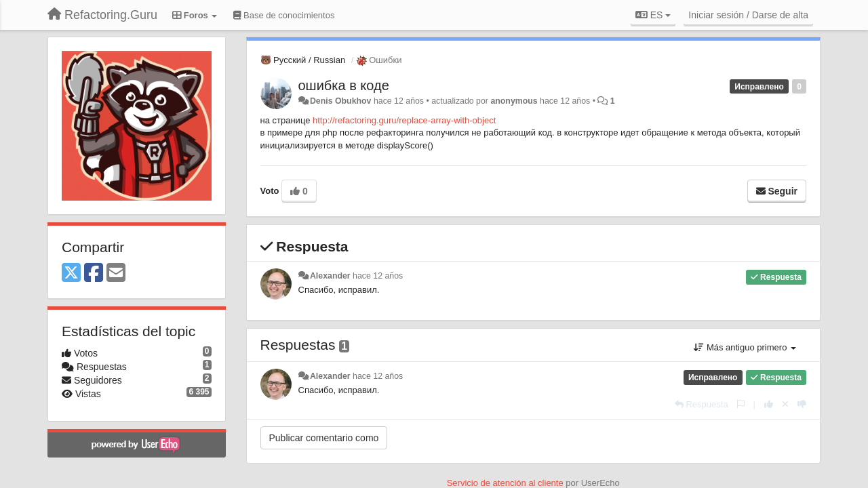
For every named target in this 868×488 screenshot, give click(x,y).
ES (653, 15)
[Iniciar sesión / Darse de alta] (748, 15)
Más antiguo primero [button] (745, 347)
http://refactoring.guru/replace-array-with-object (404, 120)
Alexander (330, 276)
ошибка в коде (344, 85)
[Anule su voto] (785, 404)
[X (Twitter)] (71, 273)
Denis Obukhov (341, 101)
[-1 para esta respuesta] (802, 404)
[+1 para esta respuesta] (769, 404)
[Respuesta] (702, 404)
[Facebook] (94, 273)
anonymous (514, 101)
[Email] (116, 273)
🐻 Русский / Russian (303, 60)
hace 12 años (378, 276)
